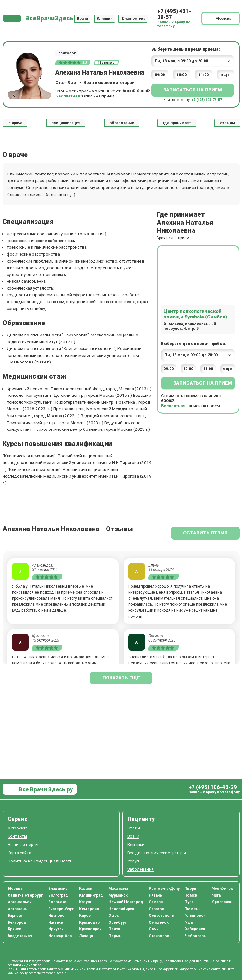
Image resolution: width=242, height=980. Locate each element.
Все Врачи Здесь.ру (45, 789)
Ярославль (222, 902)
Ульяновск (195, 916)
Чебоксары (196, 936)
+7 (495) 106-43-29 (213, 787)
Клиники (105, 18)
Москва (15, 889)
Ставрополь (160, 936)
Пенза (114, 929)
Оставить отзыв (205, 533)
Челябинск (222, 889)
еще (225, 75)
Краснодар (89, 922)
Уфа (189, 922)
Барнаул (15, 916)
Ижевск (56, 922)
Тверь (191, 889)
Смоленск (159, 922)
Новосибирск (121, 909)
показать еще (121, 678)
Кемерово (89, 909)
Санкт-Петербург (25, 895)
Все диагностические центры (157, 853)
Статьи (134, 828)
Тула (189, 902)
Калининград (91, 895)
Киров (85, 916)
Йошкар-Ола (60, 936)
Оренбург (117, 922)
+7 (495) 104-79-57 (207, 100)
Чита (216, 895)
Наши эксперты (23, 845)
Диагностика (133, 18)
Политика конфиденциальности (40, 861)
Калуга (85, 902)
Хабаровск (195, 929)
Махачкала (118, 889)
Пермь (115, 936)
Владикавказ (20, 936)
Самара (156, 902)
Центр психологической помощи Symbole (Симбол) (195, 314)
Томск (191, 895)
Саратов (156, 909)
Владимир (58, 889)
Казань (86, 889)
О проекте (17, 828)
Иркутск (56, 929)
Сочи (154, 929)
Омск (114, 916)
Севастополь (161, 916)
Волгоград (58, 895)
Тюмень (193, 909)
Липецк (86, 936)
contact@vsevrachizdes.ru (48, 973)
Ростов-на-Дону (164, 889)
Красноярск (90, 929)
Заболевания (141, 869)
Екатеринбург (61, 909)
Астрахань (17, 909)
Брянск (14, 929)
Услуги (134, 861)
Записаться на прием (193, 90)
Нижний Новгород (126, 902)
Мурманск (118, 895)
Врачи (82, 18)
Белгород (17, 922)
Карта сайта (19, 853)
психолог (67, 53)
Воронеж (57, 902)
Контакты (17, 836)
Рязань (155, 895)
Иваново (56, 916)
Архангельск (20, 902)
